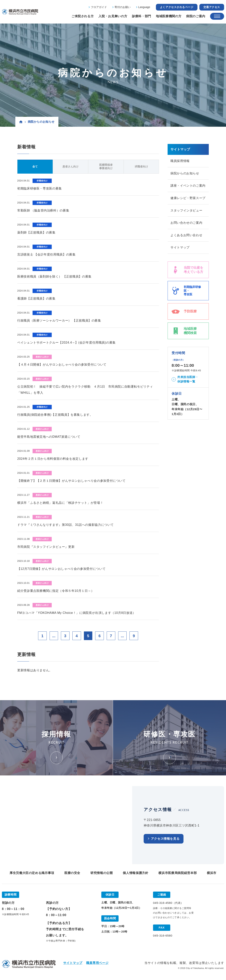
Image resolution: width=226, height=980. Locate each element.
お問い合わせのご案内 (186, 223)
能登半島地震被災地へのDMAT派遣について (49, 437)
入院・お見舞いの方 (113, 16)
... (54, 636)
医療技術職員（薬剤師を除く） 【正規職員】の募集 (54, 276)
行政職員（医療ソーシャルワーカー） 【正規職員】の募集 (59, 321)
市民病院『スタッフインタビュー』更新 (46, 547)
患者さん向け (70, 167)
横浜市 (212, 873)
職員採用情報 (180, 161)
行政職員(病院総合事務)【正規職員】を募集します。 (55, 415)
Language (144, 7)
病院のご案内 (196, 16)
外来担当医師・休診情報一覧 (188, 380)
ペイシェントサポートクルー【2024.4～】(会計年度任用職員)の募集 (66, 343)
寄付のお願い (123, 7)
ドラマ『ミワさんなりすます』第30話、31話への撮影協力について (66, 525)
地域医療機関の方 (169, 16)
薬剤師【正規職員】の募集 (36, 232)
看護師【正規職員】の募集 (36, 298)
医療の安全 (72, 873)
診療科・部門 (142, 16)
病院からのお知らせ (185, 173)
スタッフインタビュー (186, 211)
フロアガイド (99, 7)
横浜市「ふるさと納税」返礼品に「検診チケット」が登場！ (60, 503)
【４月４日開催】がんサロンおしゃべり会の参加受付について (62, 365)
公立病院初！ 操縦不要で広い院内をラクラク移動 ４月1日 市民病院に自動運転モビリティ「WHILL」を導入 (85, 390)
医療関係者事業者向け (106, 167)
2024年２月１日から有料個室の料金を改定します (53, 459)
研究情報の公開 (102, 873)
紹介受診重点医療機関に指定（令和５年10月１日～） (56, 591)
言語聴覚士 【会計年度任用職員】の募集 (46, 254)
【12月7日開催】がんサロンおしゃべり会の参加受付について (61, 569)
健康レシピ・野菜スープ (188, 198)
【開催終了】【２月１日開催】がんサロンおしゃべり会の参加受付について (71, 481)
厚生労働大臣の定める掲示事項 (32, 873)
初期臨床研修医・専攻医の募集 (40, 188)
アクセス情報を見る (165, 839)
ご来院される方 (83, 16)
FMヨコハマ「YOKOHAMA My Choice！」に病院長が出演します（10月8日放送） (77, 613)
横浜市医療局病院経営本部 (178, 873)
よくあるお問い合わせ (186, 236)
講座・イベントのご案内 (188, 186)
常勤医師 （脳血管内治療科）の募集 (43, 210)
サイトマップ (180, 248)
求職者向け (141, 167)
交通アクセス (212, 7)
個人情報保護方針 (136, 873)
